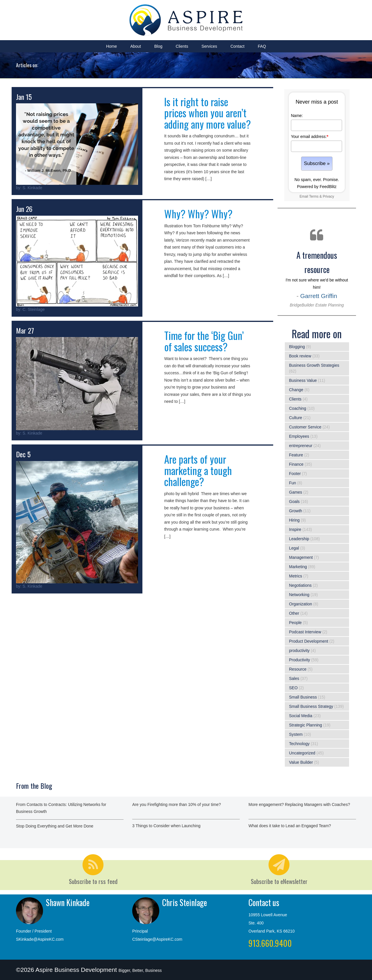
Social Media (301, 716)
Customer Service (305, 427)
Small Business (303, 697)
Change (296, 390)
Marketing (298, 567)
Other (294, 613)
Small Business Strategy (311, 706)
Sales (294, 678)
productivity (299, 651)
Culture (296, 418)
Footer (295, 474)
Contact (237, 46)
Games (296, 492)
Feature (296, 455)
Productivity (300, 660)
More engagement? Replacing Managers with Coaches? (299, 804)
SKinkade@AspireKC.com (40, 939)
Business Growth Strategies (314, 365)
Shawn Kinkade (68, 902)
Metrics (296, 576)
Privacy (328, 196)
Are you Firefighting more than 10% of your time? (177, 804)
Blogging (297, 347)
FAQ (262, 46)
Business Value (303, 380)
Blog (158, 46)
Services (209, 46)
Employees (299, 436)
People (296, 623)
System (296, 734)
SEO (294, 688)
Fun (293, 483)
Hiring (295, 520)
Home (111, 46)
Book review (300, 356)
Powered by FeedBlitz (317, 187)
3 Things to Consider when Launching (166, 826)
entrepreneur (301, 446)
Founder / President (34, 931)
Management (301, 557)
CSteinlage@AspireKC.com (157, 939)
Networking (299, 595)
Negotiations (301, 585)
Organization (301, 604)
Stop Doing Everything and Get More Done (55, 826)
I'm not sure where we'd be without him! (317, 278)
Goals (295, 501)
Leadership (299, 539)
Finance (296, 464)
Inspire (295, 529)
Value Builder (301, 762)
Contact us (264, 902)
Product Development (309, 641)
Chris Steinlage (185, 902)
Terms (314, 196)
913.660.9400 (270, 943)
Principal (140, 931)
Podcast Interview (305, 632)
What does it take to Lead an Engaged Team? (290, 826)
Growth (296, 511)
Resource (298, 669)
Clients (182, 46)
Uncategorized (302, 753)
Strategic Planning (306, 725)
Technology (299, 744)
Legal (294, 548)
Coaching (298, 408)
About (136, 46)
